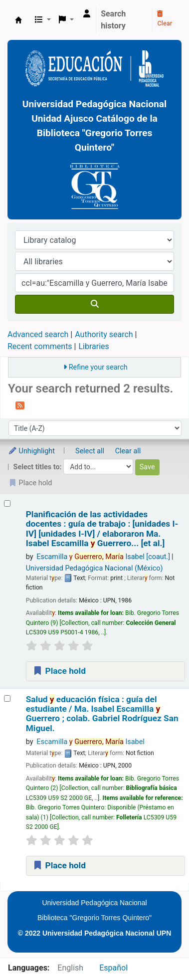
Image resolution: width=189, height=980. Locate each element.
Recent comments (40, 346)
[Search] (94, 304)
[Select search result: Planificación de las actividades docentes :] (7, 503)
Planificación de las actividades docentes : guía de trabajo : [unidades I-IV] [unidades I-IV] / (102, 529)
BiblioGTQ (18, 20)
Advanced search (38, 334)
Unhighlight (31, 451)
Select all (90, 451)
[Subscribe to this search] (20, 405)
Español (113, 968)
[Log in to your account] (87, 14)
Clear (165, 19)
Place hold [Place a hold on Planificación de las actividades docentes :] (59, 671)
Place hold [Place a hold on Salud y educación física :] (59, 865)
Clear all (128, 451)
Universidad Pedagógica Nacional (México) (94, 568)
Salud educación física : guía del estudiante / (102, 714)
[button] (43, 20)
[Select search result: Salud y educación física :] (7, 698)
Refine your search (98, 367)
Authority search (104, 334)
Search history (113, 20)
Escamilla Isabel (103, 557)
